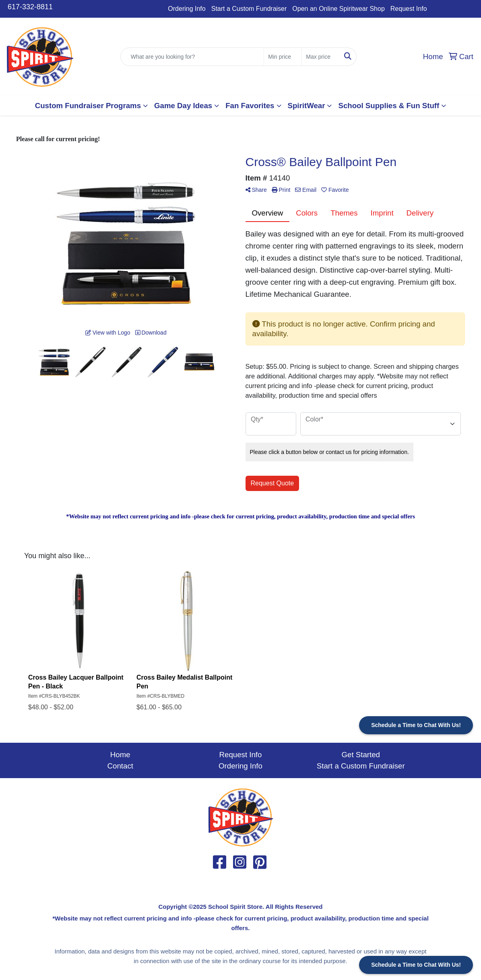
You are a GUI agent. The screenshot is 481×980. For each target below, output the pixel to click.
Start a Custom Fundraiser (249, 9)
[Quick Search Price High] (321, 57)
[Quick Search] (192, 57)
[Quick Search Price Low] (283, 57)
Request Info (409, 9)
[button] (91, 106)
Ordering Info (187, 9)
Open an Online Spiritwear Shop (338, 9)
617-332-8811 (30, 7)
